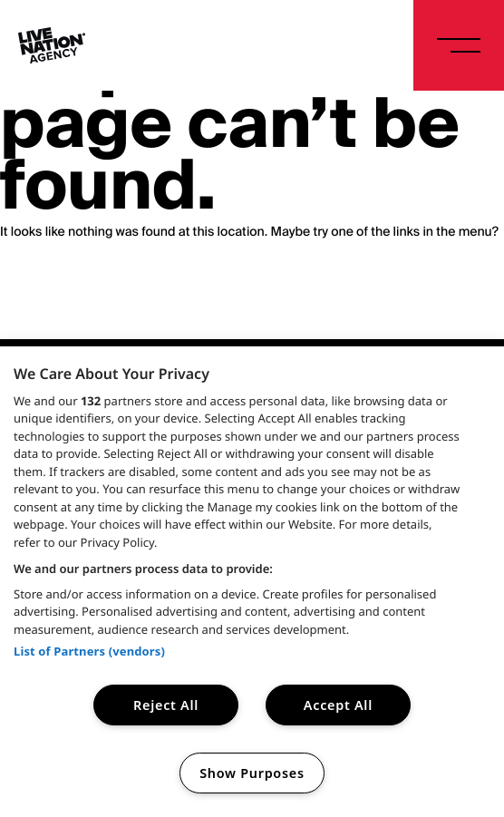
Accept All (338, 705)
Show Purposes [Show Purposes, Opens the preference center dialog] (252, 773)
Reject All (166, 705)
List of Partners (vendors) (89, 651)
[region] (252, 582)
